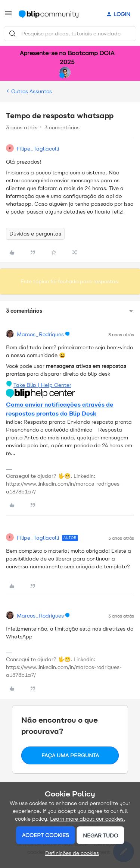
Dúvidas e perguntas (35, 234)
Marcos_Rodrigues (40, 334)
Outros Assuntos (32, 91)
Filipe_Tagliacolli (38, 149)
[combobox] (70, 34)
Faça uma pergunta (70, 755)
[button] (8, 16)
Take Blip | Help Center (42, 385)
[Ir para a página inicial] (49, 14)
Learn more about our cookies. (88, 819)
